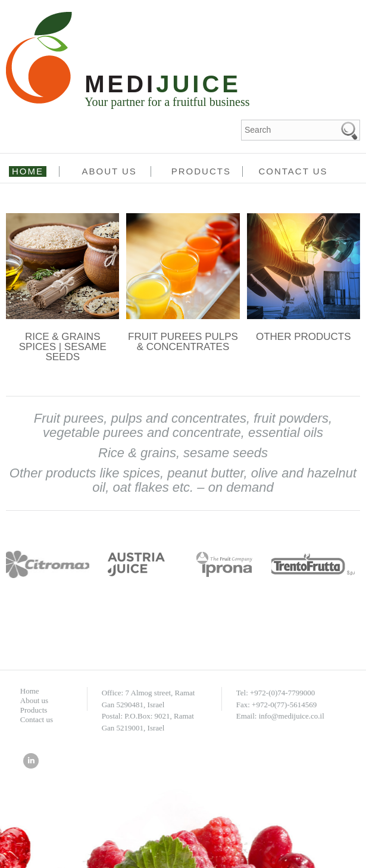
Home (28, 171)
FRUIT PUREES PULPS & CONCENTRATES (183, 342)
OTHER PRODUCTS (304, 337)
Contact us (293, 171)
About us (109, 171)
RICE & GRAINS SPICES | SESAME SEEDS (63, 347)
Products (201, 171)
